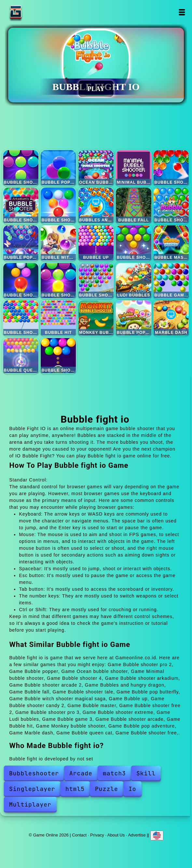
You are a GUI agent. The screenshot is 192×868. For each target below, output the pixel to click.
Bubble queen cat (21, 356)
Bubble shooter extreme (96, 281)
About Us (116, 835)
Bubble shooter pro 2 (21, 168)
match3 (114, 773)
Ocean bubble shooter (96, 168)
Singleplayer (32, 789)
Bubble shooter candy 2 (133, 243)
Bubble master (171, 243)
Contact (79, 835)
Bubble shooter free (58, 356)
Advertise (137, 835)
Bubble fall (133, 205)
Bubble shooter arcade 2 (58, 205)
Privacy (97, 835)
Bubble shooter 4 (171, 168)
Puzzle (107, 789)
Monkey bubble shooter (96, 318)
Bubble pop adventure (133, 318)
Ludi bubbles (133, 281)
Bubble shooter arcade (21, 318)
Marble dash (171, 318)
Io (132, 789)
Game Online (36, 12)
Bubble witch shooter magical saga (58, 243)
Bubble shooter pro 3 (58, 281)
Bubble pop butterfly (21, 243)
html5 (75, 789)
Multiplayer (30, 804)
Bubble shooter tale (171, 205)
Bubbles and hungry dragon (96, 205)
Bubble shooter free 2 (21, 281)
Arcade (81, 773)
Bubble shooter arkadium (21, 205)
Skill (146, 773)
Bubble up (96, 243)
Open (182, 12)
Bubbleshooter (34, 773)
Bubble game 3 (171, 281)
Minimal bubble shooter (133, 168)
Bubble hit (58, 318)
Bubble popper (58, 168)
